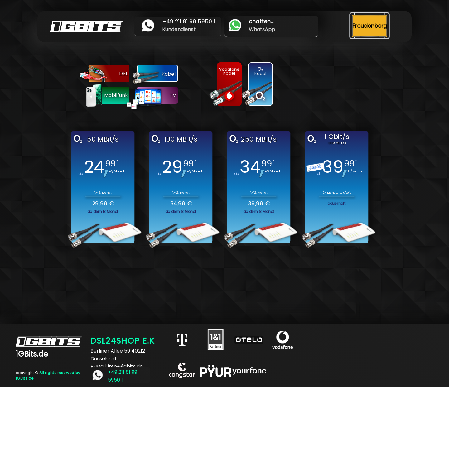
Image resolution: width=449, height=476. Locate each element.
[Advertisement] (187, 430)
